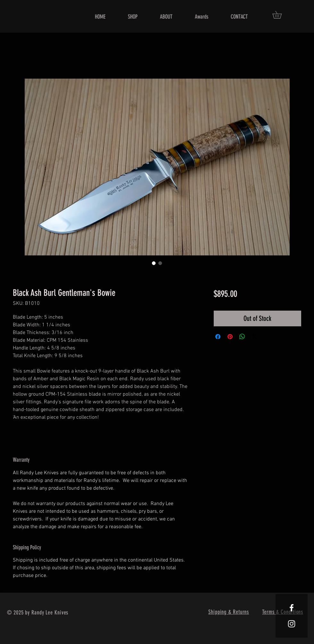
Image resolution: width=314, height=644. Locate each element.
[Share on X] (254, 337)
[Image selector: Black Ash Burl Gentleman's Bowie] (154, 263)
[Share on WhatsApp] (242, 337)
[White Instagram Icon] (292, 624)
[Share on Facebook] (218, 337)
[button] (281, 15)
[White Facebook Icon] (292, 608)
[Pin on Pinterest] (230, 337)
